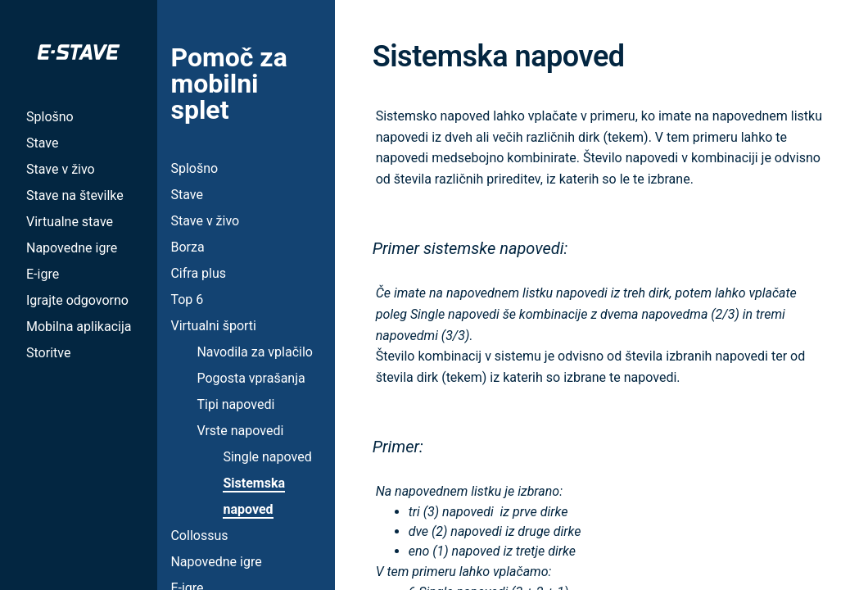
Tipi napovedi (235, 404)
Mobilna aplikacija (79, 327)
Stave (42, 143)
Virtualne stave (70, 222)
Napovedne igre (72, 248)
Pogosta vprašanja (251, 378)
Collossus (199, 536)
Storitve (48, 353)
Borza (187, 247)
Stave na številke (75, 195)
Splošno (50, 117)
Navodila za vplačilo (254, 352)
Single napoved (267, 457)
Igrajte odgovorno (77, 300)
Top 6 (187, 300)
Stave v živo (61, 169)
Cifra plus (198, 273)
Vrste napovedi (240, 431)
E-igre (43, 274)
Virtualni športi (213, 326)
